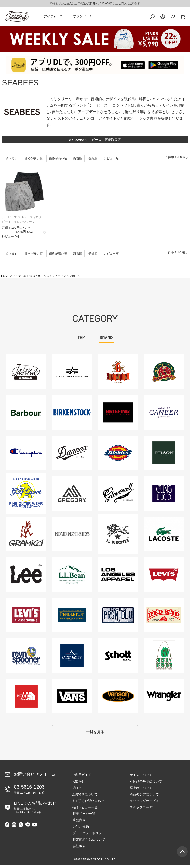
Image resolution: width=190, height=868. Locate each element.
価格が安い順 (34, 161)
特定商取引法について (88, 843)
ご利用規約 (80, 830)
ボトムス (44, 278)
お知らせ (78, 785)
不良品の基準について (146, 785)
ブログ (77, 791)
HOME (5, 278)
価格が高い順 (58, 161)
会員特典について (85, 798)
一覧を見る (95, 735)
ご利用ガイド (81, 778)
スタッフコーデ (141, 811)
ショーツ (58, 278)
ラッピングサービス (144, 804)
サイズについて (141, 778)
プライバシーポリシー (88, 836)
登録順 (93, 161)
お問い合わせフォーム (35, 778)
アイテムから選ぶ (24, 278)
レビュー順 (111, 161)
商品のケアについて (144, 798)
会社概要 (78, 849)
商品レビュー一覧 (85, 811)
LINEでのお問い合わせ (35, 810)
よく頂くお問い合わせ (88, 804)
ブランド (80, 17)
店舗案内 (78, 824)
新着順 (78, 161)
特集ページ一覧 (83, 817)
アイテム (50, 17)
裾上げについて (141, 791)
